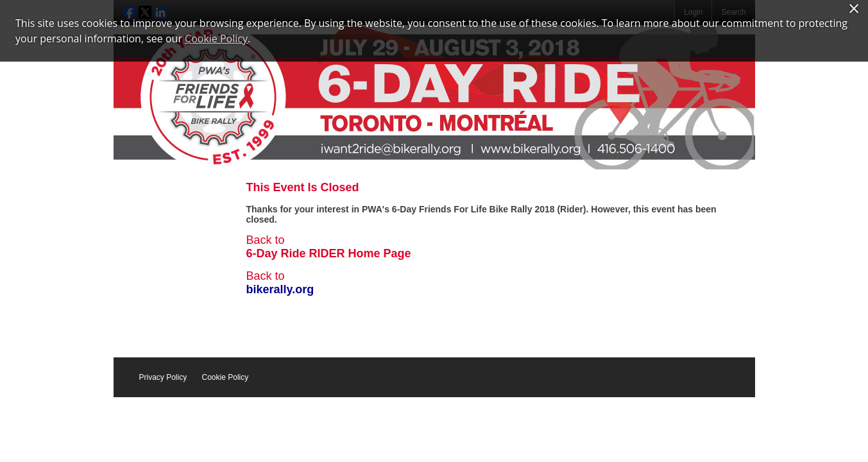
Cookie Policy (226, 377)
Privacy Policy (163, 377)
